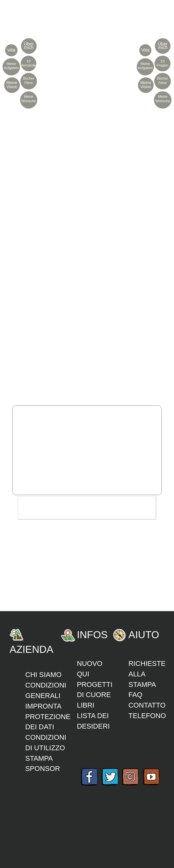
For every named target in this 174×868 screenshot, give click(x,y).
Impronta (43, 706)
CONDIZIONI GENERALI (46, 690)
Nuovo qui (90, 669)
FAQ (135, 695)
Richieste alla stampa (147, 674)
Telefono (147, 716)
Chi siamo (43, 675)
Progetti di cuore (95, 690)
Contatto (147, 705)
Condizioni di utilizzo (46, 743)
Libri (86, 705)
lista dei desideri (93, 721)
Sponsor (43, 769)
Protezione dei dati (48, 722)
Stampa (39, 758)
